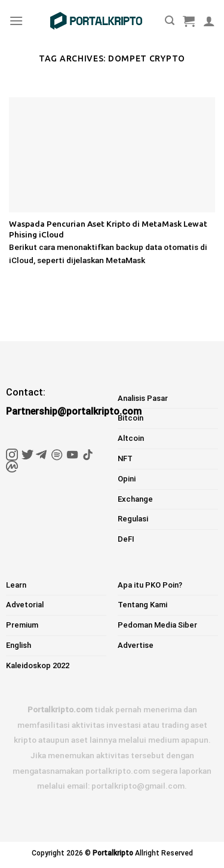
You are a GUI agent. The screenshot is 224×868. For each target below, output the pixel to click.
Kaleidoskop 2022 (38, 665)
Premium (22, 625)
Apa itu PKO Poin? (150, 585)
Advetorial (25, 605)
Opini (127, 479)
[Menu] (16, 21)
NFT (125, 458)
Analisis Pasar (143, 398)
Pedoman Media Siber (157, 625)
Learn (16, 585)
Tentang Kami (142, 605)
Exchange (135, 499)
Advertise (136, 645)
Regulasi (133, 519)
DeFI (126, 539)
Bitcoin (131, 418)
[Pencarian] (170, 21)
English (19, 645)
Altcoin (131, 438)
